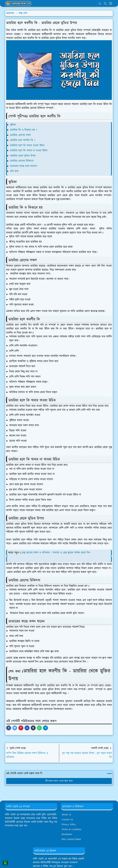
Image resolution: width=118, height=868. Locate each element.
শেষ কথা (14, 171)
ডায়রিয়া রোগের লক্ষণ (20, 135)
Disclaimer (67, 834)
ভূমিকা (13, 125)
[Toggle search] (105, 4)
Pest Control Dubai (71, 839)
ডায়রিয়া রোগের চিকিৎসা (22, 161)
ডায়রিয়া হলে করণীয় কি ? (23, 140)
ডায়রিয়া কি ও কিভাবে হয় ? (24, 130)
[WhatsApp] (93, 4)
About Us (66, 815)
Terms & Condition (72, 829)
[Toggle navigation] (111, 3)
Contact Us (67, 820)
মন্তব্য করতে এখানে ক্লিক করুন (59, 781)
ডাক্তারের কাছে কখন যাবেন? (24, 166)
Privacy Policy (69, 824)
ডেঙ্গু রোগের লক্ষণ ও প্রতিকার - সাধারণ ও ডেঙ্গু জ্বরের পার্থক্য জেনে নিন (56, 553)
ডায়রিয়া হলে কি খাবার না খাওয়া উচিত (29, 151)
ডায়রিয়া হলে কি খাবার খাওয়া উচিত (27, 145)
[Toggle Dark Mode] (100, 3)
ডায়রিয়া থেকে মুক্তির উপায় (23, 156)
